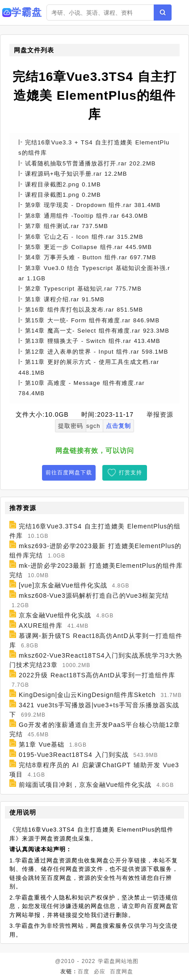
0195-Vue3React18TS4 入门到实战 (74, 755)
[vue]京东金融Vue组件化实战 (63, 585)
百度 (84, 972)
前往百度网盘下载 (69, 473)
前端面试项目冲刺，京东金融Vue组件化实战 (85, 785)
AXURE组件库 (41, 625)
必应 (100, 972)
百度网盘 (122, 972)
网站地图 (127, 961)
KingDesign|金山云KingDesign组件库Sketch (87, 695)
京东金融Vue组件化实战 (55, 615)
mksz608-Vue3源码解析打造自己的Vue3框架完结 (94, 596)
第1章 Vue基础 (42, 744)
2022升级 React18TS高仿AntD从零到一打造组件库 (97, 675)
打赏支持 (130, 473)
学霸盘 (107, 961)
